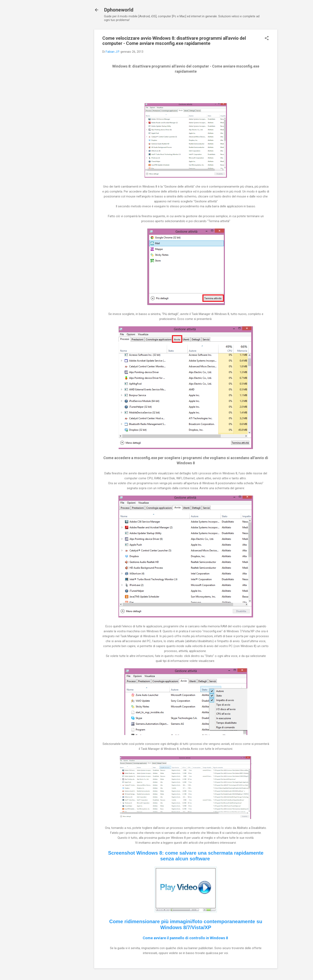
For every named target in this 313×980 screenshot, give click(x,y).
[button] (267, 38)
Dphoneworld (119, 10)
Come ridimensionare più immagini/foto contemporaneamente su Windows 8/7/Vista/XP (186, 924)
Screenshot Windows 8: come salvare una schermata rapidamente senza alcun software (186, 856)
